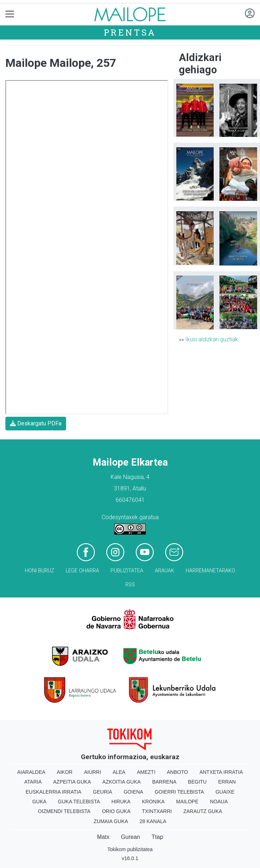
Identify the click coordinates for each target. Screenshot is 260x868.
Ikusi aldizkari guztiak (212, 339)
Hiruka (121, 802)
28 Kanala (153, 821)
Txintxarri (157, 811)
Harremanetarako (210, 571)
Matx (103, 837)
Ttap (157, 837)
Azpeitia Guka (72, 782)
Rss (130, 585)
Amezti (146, 772)
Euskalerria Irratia (53, 792)
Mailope (187, 802)
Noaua (219, 802)
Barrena (164, 782)
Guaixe (225, 792)
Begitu (197, 782)
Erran (227, 782)
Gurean (131, 837)
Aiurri (92, 772)
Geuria (103, 792)
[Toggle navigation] (10, 14)
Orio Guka (116, 811)
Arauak (164, 571)
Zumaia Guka (111, 821)
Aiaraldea (31, 772)
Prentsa (130, 32)
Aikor (65, 772)
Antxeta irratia (221, 772)
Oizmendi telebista (64, 811)
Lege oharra (82, 571)
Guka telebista (79, 802)
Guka (40, 802)
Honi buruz (40, 571)
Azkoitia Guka (122, 782)
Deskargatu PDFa (36, 423)
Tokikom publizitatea (130, 849)
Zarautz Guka (203, 811)
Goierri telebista (179, 792)
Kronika (153, 802)
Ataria (33, 782)
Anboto (178, 772)
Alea (119, 772)
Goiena (133, 792)
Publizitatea (127, 571)
